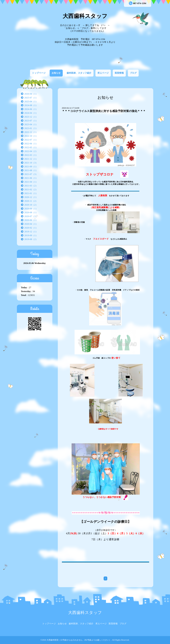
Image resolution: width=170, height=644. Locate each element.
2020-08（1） (31, 212)
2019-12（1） (31, 232)
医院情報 (119, 73)
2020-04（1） (31, 224)
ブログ (133, 73)
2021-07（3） (31, 174)
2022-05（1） (31, 147)
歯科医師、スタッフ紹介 (79, 73)
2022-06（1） (31, 144)
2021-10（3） (31, 163)
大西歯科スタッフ (85, 16)
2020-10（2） (31, 205)
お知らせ (56, 73)
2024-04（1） (31, 113)
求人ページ (103, 73)
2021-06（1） (31, 178)
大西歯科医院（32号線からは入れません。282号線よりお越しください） (79, 640)
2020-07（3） (31, 216)
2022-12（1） (31, 132)
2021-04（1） (31, 182)
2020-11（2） (31, 201)
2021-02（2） (31, 189)
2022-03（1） (31, 155)
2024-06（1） (31, 109)
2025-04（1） (31, 101)
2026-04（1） (31, 94)
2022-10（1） (31, 136)
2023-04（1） (31, 124)
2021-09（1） (31, 167)
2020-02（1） (31, 228)
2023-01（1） (31, 128)
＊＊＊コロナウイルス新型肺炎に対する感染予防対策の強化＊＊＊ (104, 111)
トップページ (39, 73)
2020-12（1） (31, 197)
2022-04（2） (31, 151)
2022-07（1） (31, 140)
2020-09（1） (31, 209)
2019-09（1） (31, 235)
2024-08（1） (31, 105)
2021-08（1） (31, 170)
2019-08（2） (31, 239)
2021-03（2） (31, 186)
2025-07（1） (31, 98)
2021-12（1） (31, 159)
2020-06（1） (31, 220)
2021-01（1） (31, 193)
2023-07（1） (31, 121)
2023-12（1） (31, 117)
